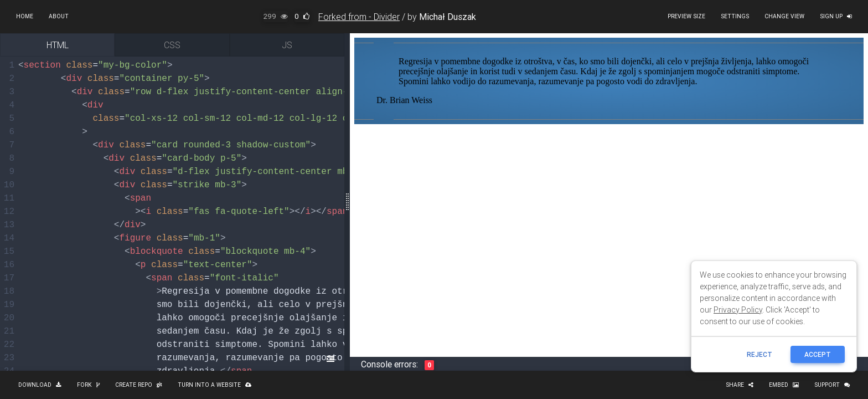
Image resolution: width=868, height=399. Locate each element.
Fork (88, 385)
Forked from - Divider (359, 17)
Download (40, 385)
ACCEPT (818, 354)
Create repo (139, 385)
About (59, 16)
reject (759, 354)
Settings (735, 16)
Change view (784, 16)
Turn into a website (215, 385)
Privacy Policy (738, 310)
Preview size (686, 16)
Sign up (836, 16)
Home (25, 16)
